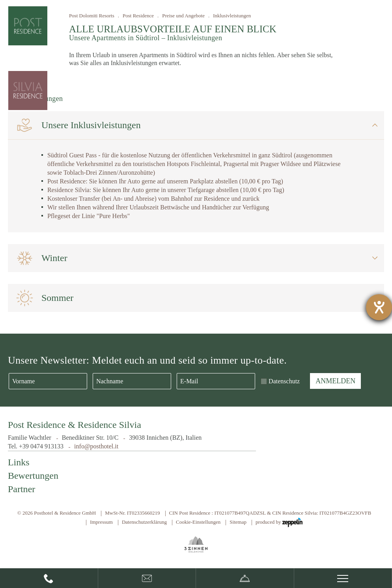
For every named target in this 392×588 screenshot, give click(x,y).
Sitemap (238, 522)
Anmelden (335, 381)
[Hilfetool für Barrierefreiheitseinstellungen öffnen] (379, 307)
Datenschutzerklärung (144, 522)
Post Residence (138, 16)
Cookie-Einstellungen (198, 522)
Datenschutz (284, 381)
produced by (279, 523)
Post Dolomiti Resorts (92, 16)
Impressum (101, 522)
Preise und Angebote (183, 16)
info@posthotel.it (96, 446)
